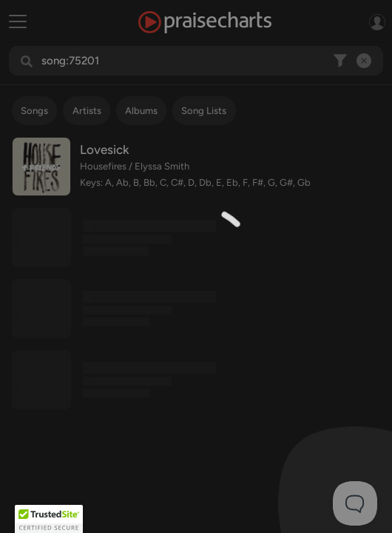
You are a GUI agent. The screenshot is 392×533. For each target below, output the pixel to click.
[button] (49, 519)
